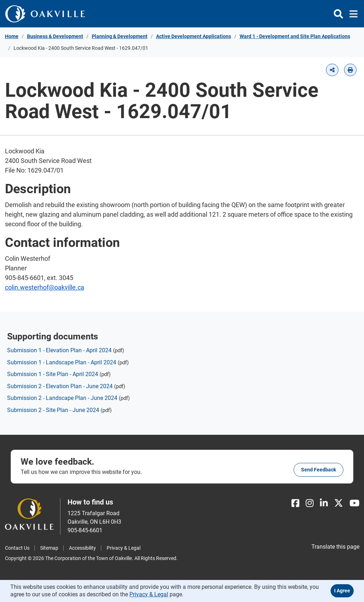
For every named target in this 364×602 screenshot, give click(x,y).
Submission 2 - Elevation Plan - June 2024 (60, 386)
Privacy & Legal (124, 548)
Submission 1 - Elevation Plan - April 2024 (59, 350)
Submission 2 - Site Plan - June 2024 (53, 410)
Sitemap (49, 548)
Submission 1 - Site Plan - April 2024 (53, 374)
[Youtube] (354, 503)
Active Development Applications (194, 36)
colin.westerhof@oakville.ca (45, 287)
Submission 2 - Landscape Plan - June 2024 (62, 398)
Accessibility (82, 548)
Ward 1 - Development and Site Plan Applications (295, 36)
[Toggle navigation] (351, 14)
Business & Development (55, 36)
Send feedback (318, 470)
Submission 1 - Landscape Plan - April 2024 (62, 362)
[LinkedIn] (324, 503)
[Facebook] (295, 503)
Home (12, 36)
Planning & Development (120, 36)
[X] (339, 503)
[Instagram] (310, 503)
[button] (332, 70)
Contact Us (17, 548)
